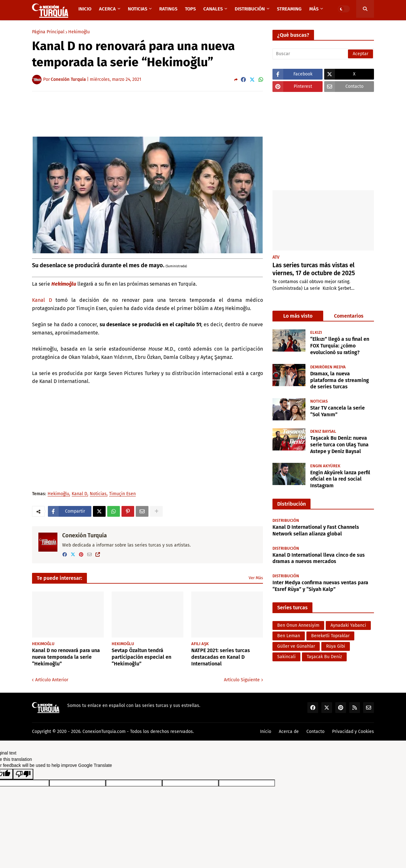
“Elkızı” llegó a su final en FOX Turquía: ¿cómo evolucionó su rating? (340, 346)
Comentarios (349, 316)
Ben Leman (289, 636)
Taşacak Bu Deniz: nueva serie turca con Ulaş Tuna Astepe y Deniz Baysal (339, 445)
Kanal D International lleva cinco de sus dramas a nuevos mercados (319, 558)
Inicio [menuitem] (85, 9)
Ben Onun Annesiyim (298, 625)
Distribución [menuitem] (250, 9)
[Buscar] (323, 54)
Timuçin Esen (122, 494)
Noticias (98, 494)
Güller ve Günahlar (296, 646)
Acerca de (289, 732)
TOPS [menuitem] (190, 9)
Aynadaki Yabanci (348, 625)
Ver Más (256, 578)
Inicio (266, 732)
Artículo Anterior (52, 680)
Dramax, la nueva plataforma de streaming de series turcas (340, 380)
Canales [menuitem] (213, 9)
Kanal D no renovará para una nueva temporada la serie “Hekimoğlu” (66, 657)
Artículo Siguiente (242, 680)
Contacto (315, 732)
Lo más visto (298, 316)
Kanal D (42, 300)
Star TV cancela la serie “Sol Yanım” (337, 411)
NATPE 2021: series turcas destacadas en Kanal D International (221, 657)
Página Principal (48, 32)
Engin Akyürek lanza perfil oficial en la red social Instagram (340, 479)
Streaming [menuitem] (289, 9)
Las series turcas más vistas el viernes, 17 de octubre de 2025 (314, 269)
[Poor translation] (23, 774)
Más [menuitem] (314, 9)
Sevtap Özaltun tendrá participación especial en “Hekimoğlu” (141, 657)
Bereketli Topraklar (330, 636)
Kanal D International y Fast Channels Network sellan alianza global (316, 530)
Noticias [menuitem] (138, 9)
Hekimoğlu (79, 32)
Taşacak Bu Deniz (324, 657)
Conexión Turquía (85, 535)
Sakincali (286, 657)
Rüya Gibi (336, 646)
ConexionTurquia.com (104, 732)
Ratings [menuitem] (168, 9)
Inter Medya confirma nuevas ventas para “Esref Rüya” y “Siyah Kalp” (320, 586)
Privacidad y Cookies (353, 732)
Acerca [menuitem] (107, 9)
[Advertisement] (147, 113)
